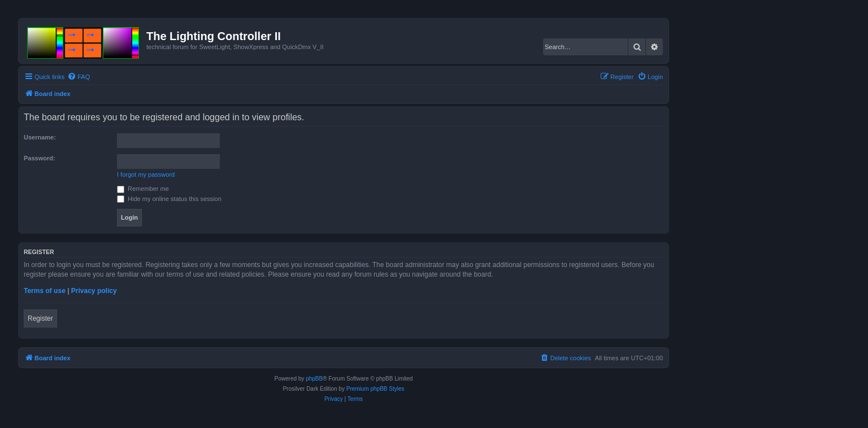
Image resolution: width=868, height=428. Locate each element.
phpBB (314, 379)
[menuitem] (79, 77)
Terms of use (45, 291)
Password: (40, 158)
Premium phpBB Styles (376, 389)
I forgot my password (146, 174)
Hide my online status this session (169, 199)
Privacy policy (94, 291)
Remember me (143, 189)
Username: (40, 137)
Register (40, 318)
